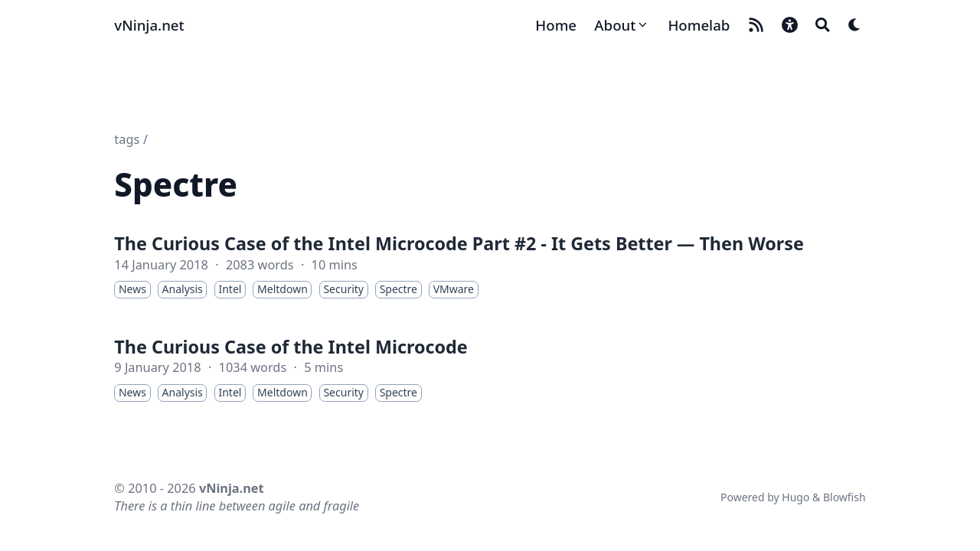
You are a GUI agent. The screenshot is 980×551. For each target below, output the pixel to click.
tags (127, 139)
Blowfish (844, 497)
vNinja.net (149, 25)
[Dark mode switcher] (855, 25)
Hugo (795, 497)
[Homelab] (699, 25)
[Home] (556, 25)
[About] (622, 25)
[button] (790, 25)
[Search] (823, 25)
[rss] (756, 25)
